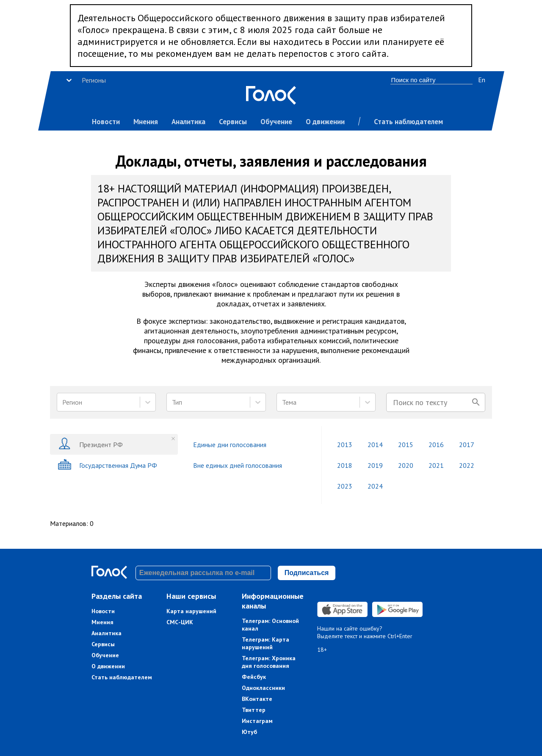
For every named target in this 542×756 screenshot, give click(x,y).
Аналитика (188, 122)
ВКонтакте (257, 699)
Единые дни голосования (230, 445)
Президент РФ (90, 444)
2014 (375, 445)
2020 (406, 465)
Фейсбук (254, 677)
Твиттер (254, 710)
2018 (345, 465)
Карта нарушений (191, 611)
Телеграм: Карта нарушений (265, 643)
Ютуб (249, 732)
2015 (406, 445)
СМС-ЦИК (180, 622)
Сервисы (233, 122)
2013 (345, 445)
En (482, 80)
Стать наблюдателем (408, 122)
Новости (106, 122)
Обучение (276, 122)
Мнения (146, 122)
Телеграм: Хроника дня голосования (269, 662)
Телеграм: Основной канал (270, 625)
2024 (375, 486)
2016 (436, 445)
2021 (436, 465)
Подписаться (307, 573)
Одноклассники (263, 688)
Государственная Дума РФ (107, 465)
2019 (375, 465)
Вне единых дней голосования (238, 465)
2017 (467, 445)
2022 (467, 465)
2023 (345, 486)
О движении (325, 122)
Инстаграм (257, 721)
